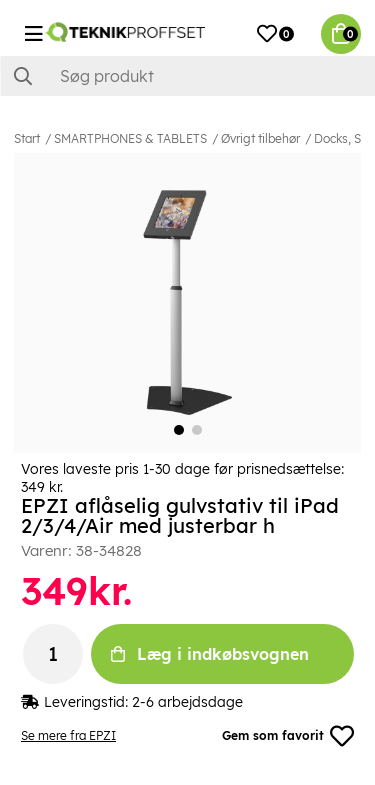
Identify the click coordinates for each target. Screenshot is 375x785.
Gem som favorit (288, 736)
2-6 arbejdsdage (187, 702)
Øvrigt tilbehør (260, 138)
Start (27, 138)
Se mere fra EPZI (68, 735)
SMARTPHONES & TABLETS (130, 138)
